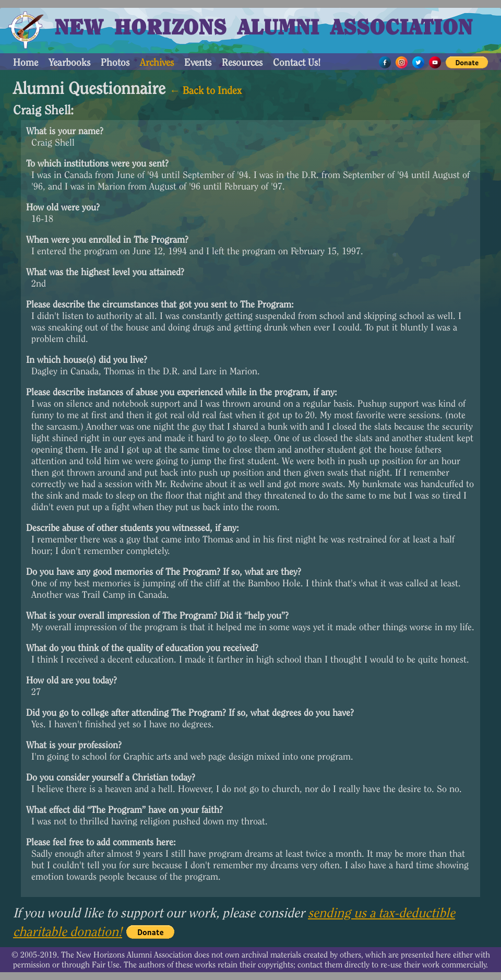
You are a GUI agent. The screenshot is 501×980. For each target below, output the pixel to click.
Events (198, 62)
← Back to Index (206, 90)
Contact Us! (297, 62)
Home (26, 62)
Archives (157, 62)
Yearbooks (69, 62)
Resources (242, 62)
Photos (115, 62)
